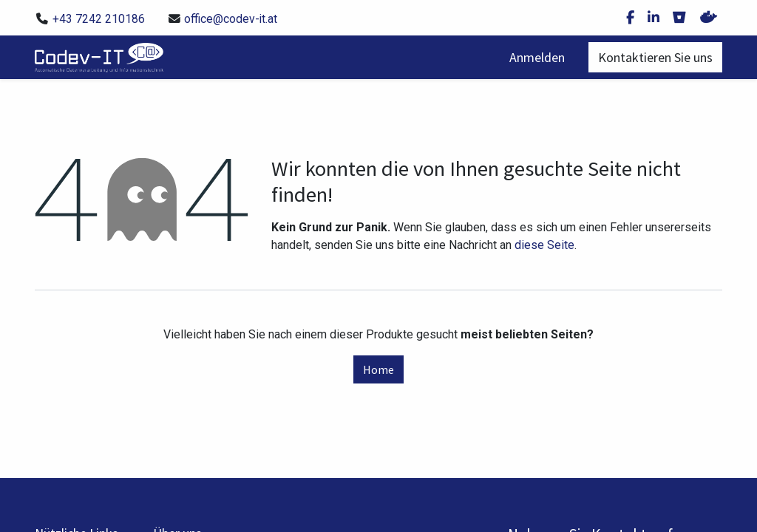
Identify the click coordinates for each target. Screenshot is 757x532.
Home (378, 369)
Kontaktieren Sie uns (655, 57)
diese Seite (544, 245)
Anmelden (537, 57)
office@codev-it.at (231, 19)
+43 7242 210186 (99, 19)
